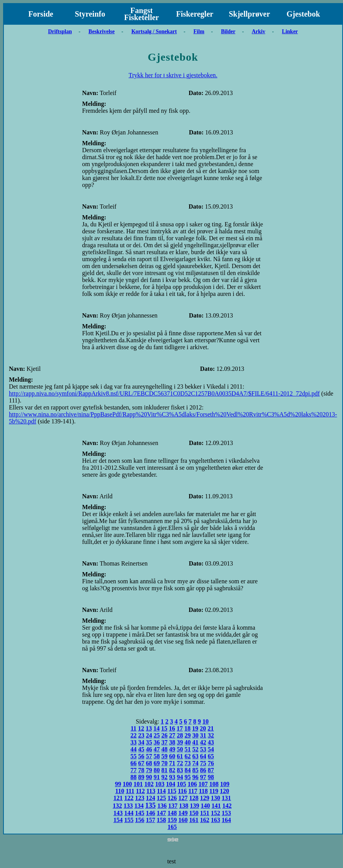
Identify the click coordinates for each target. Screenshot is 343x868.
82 (172, 770)
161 (194, 820)
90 (149, 777)
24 (149, 735)
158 (161, 820)
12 (141, 728)
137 (173, 806)
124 (150, 798)
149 (183, 813)
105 (181, 784)
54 (211, 749)
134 (139, 806)
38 (172, 742)
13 (149, 728)
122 (129, 798)
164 (226, 820)
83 (180, 770)
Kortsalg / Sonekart (154, 31)
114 (161, 791)
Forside (41, 14)
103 (160, 784)
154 (118, 820)
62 (188, 756)
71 (172, 763)
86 (203, 770)
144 (129, 813)
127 (183, 798)
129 (205, 798)
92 (164, 777)
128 (194, 798)
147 (161, 813)
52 (195, 749)
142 (227, 806)
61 (180, 756)
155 (129, 820)
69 (157, 763)
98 (211, 777)
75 (203, 763)
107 (203, 784)
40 (188, 742)
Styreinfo (90, 14)
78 (141, 770)
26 (164, 735)
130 (215, 798)
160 (183, 820)
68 (149, 763)
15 (164, 728)
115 (172, 791)
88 (133, 777)
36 (157, 742)
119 (214, 791)
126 (172, 798)
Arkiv (259, 31)
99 (118, 784)
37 (164, 742)
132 (118, 806)
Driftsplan (60, 31)
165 (172, 827)
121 (118, 798)
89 (141, 777)
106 (192, 784)
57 (149, 756)
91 (157, 777)
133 (128, 806)
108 (214, 784)
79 (149, 770)
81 (164, 770)
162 (205, 820)
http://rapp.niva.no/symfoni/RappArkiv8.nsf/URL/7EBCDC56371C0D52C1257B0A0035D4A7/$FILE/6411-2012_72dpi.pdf (164, 393)
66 (133, 763)
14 (157, 728)
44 (133, 749)
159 (172, 820)
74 (195, 763)
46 (149, 749)
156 (140, 820)
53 (203, 749)
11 (134, 728)
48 (164, 749)
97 (203, 777)
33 (133, 742)
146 (150, 813)
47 (157, 749)
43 (211, 742)
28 (180, 735)
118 (203, 791)
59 (164, 756)
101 (138, 784)
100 (127, 784)
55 (133, 756)
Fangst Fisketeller (142, 14)
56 (141, 756)
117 (193, 791)
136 (162, 806)
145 (140, 813)
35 (149, 742)
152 (215, 813)
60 (172, 756)
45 (141, 749)
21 (211, 728)
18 (188, 728)
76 (211, 763)
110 (120, 791)
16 (172, 728)
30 (195, 735)
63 (195, 756)
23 (141, 735)
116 (182, 791)
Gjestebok (303, 14)
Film (199, 31)
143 (118, 813)
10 (206, 721)
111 (130, 791)
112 (140, 791)
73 (188, 763)
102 (149, 784)
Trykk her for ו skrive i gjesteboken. (173, 75)
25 (157, 735)
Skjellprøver (250, 14)
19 (195, 728)
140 (205, 806)
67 (141, 763)
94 (180, 777)
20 (203, 728)
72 (180, 763)
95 (188, 777)
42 (203, 742)
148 (172, 813)
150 (194, 813)
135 (151, 805)
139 (195, 806)
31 (203, 735)
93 (172, 777)
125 (161, 798)
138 (184, 806)
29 (188, 735)
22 (133, 735)
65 (211, 756)
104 (171, 784)
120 (224, 791)
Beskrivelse (102, 31)
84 (188, 770)
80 (157, 770)
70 (164, 763)
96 (195, 777)
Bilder (228, 31)
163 (215, 820)
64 (203, 756)
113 (151, 791)
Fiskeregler (195, 14)
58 (157, 756)
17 (180, 728)
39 (180, 742)
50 (180, 749)
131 (226, 798)
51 (188, 749)
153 (226, 813)
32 (211, 735)
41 (195, 742)
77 (133, 770)
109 (225, 784)
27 (172, 735)
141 (216, 806)
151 (205, 813)
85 (195, 770)
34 (141, 742)
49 (172, 749)
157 (150, 820)
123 (140, 798)
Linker (290, 31)
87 (211, 770)
